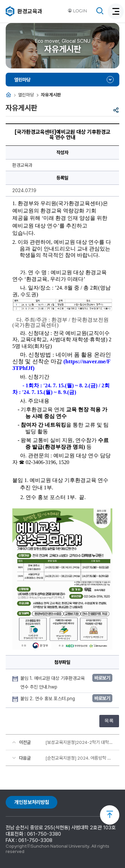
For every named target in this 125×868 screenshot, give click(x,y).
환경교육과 (30, 11)
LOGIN (77, 11)
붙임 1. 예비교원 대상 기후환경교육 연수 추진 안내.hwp (52, 683)
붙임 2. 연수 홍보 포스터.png (48, 699)
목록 (109, 721)
